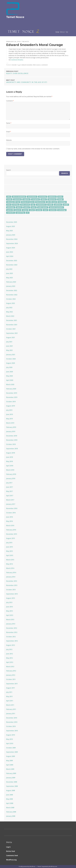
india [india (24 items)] (48, 202)
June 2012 (10, 654)
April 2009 (10, 765)
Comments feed (12, 855)
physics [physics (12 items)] (19, 207)
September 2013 (12, 594)
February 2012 (11, 671)
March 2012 (10, 667)
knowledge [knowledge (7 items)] (62, 202)
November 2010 (12, 722)
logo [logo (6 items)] (33, 205)
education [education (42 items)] (10, 202)
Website (9, 140)
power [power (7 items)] (34, 207)
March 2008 (10, 808)
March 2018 (10, 470)
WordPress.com (53, 867)
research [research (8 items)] (17, 210)
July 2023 (9, 269)
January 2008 (11, 816)
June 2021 (10, 346)
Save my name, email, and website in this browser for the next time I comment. (34, 149)
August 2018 (11, 453)
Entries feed (11, 851)
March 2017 (10, 500)
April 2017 (10, 496)
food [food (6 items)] (18, 202)
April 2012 (10, 662)
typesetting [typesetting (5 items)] (20, 213)
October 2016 (11, 513)
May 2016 (9, 521)
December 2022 (12, 290)
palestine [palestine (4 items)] (58, 205)
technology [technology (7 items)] (62, 210)
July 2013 (9, 602)
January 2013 (11, 624)
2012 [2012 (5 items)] (9, 197)
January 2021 (11, 355)
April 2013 (10, 615)
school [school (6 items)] (32, 210)
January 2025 (11, 235)
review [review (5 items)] (25, 210)
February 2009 (11, 773)
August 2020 (11, 363)
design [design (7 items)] (60, 199)
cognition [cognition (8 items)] (26, 199)
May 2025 (9, 231)
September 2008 (12, 786)
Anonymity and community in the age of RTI (38, 81)
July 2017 (9, 483)
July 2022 (9, 308)
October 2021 (11, 329)
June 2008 (10, 795)
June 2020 (10, 372)
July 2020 (9, 367)
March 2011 (10, 705)
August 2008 (11, 790)
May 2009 (9, 761)
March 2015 (10, 560)
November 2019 (12, 397)
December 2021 (12, 320)
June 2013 (10, 607)
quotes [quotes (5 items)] (10, 210)
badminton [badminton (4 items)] (52, 197)
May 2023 (9, 278)
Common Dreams (17, 60)
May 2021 (9, 350)
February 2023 (11, 282)
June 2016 (10, 517)
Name (9, 123)
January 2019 (11, 431)
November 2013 (12, 585)
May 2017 (9, 491)
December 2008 (12, 782)
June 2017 (10, 487)
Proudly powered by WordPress (27, 867)
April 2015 (10, 555)
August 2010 (11, 735)
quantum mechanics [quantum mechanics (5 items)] (56, 207)
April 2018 (10, 466)
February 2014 (11, 572)
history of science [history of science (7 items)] (28, 202)
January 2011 (11, 714)
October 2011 (11, 679)
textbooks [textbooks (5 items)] (11, 213)
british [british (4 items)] (9, 199)
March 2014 (10, 568)
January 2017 (11, 504)
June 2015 (10, 547)
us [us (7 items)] (28, 213)
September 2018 (12, 449)
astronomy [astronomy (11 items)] (43, 197)
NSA (34, 65)
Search (8, 170)
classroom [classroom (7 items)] (17, 199)
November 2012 (12, 632)
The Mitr (25, 42)
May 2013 (9, 611)
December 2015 (12, 534)
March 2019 (10, 423)
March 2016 (10, 525)
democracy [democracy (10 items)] (52, 199)
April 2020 (10, 380)
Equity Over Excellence (38, 72)
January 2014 (11, 577)
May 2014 (9, 564)
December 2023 (12, 261)
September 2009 (12, 752)
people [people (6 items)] (66, 205)
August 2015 (11, 538)
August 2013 (11, 598)
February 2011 (11, 709)
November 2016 (12, 508)
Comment (10, 101)
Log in (8, 847)
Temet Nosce (15, 17)
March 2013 (10, 620)
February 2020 (11, 389)
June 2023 (10, 273)
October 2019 (11, 402)
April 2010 (10, 743)
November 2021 (12, 325)
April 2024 (10, 256)
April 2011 (10, 701)
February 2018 (11, 474)
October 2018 (11, 444)
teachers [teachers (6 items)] (53, 210)
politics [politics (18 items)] (27, 207)
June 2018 (10, 457)
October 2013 (11, 590)
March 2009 (10, 769)
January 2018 (11, 478)
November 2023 (12, 265)
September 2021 (12, 333)
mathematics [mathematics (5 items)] (41, 205)
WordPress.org (11, 860)
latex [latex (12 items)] (9, 205)
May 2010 (9, 739)
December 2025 (12, 222)
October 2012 (11, 637)
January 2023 (11, 286)
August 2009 (11, 756)
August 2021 (11, 337)
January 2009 (11, 778)
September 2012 (12, 641)
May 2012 (9, 658)
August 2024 (11, 248)
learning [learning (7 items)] (16, 205)
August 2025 (11, 226)
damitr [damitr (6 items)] (44, 199)
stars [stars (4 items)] (45, 210)
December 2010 (12, 718)
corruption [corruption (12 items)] (35, 199)
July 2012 (9, 649)
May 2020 (9, 376)
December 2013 (12, 581)
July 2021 (9, 342)
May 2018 (9, 461)
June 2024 (10, 252)
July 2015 (9, 543)
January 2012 (11, 675)
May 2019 (9, 419)
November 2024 (12, 239)
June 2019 (10, 414)
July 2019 (9, 410)
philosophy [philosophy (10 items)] (11, 207)
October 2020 (11, 359)
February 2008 (11, 812)
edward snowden (27, 65)
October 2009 (11, 748)
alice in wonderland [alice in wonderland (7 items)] (19, 197)
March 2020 (10, 384)
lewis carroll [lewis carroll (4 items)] (25, 205)
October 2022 (11, 299)
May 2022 (9, 312)
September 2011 (12, 684)
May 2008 (9, 799)
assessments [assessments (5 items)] (32, 197)
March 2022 (10, 316)
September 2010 (12, 731)
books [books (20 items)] (60, 197)
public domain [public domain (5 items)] (43, 207)
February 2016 (11, 530)
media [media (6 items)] (50, 205)
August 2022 (11, 303)
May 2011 (9, 696)
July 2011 (9, 692)
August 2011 (11, 688)
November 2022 (12, 295)
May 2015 (9, 551)
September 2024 (12, 243)
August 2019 (11, 406)
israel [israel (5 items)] (54, 202)
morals (14, 65)
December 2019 (12, 393)
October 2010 (11, 726)
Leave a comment (42, 65)
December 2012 (12, 628)
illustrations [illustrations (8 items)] (40, 202)
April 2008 (10, 803)
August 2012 (11, 645)
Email (9, 132)
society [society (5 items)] (39, 210)
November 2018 (12, 440)
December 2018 (12, 436)
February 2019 (11, 427)
